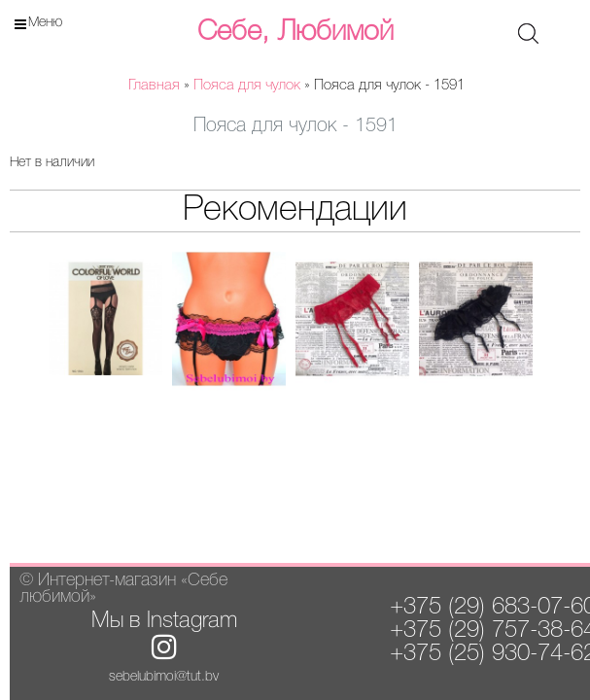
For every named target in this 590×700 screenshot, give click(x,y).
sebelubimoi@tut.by (164, 677)
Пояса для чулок (247, 86)
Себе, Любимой (295, 32)
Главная (154, 86)
